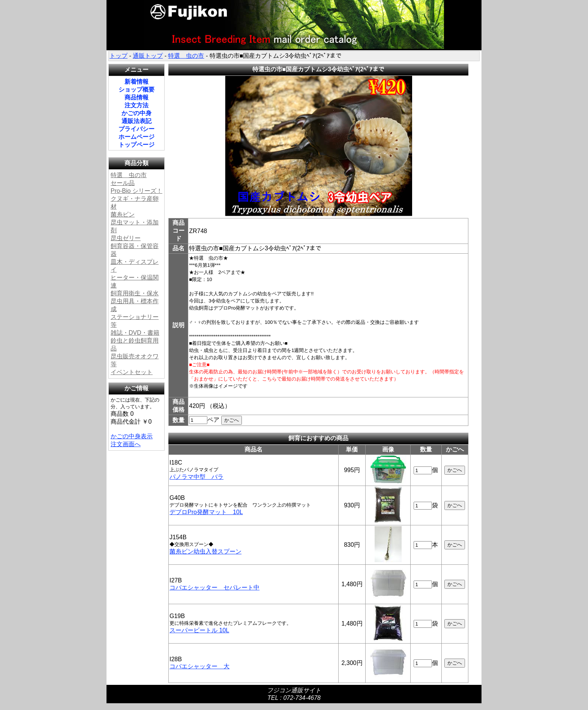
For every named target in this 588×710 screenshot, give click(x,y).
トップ (118, 56)
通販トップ (148, 56)
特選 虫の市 (186, 56)
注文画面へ (126, 444)
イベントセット (132, 372)
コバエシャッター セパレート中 (214, 587)
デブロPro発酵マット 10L (206, 512)
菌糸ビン (123, 214)
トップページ (136, 145)
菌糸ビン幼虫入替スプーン (205, 551)
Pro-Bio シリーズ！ (136, 191)
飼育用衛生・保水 (135, 293)
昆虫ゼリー (126, 238)
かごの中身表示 (132, 436)
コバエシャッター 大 (199, 666)
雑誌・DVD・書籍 (135, 333)
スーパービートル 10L (199, 630)
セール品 (123, 183)
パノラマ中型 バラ (196, 477)
